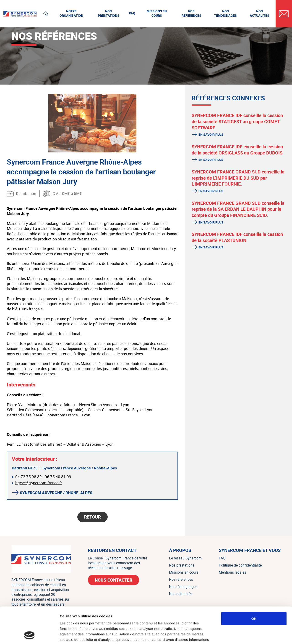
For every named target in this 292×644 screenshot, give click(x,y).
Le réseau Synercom (185, 558)
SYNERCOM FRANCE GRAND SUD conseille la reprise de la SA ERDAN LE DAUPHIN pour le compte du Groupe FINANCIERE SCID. (238, 209)
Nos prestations (182, 565)
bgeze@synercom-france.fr (39, 483)
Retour (93, 517)
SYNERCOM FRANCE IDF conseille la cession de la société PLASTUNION (237, 237)
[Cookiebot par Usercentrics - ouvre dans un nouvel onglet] (30, 635)
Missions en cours (184, 572)
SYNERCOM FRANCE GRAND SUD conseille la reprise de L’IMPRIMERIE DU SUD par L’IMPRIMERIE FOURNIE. (238, 178)
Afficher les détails (251, 635)
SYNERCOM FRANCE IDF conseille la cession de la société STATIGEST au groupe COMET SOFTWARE (237, 121)
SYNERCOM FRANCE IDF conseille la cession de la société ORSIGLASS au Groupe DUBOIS (237, 150)
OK (254, 584)
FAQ (222, 558)
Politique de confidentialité (240, 565)
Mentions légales (232, 572)
